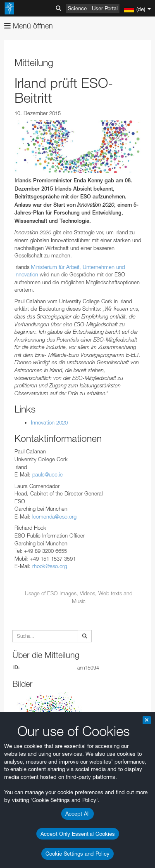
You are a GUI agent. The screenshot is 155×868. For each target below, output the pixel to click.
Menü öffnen (29, 26)
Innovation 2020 (49, 422)
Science (77, 8)
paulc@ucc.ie (48, 474)
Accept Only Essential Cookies (78, 834)
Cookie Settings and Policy (77, 854)
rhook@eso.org (50, 566)
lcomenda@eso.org (54, 517)
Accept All (77, 814)
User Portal (105, 8)
